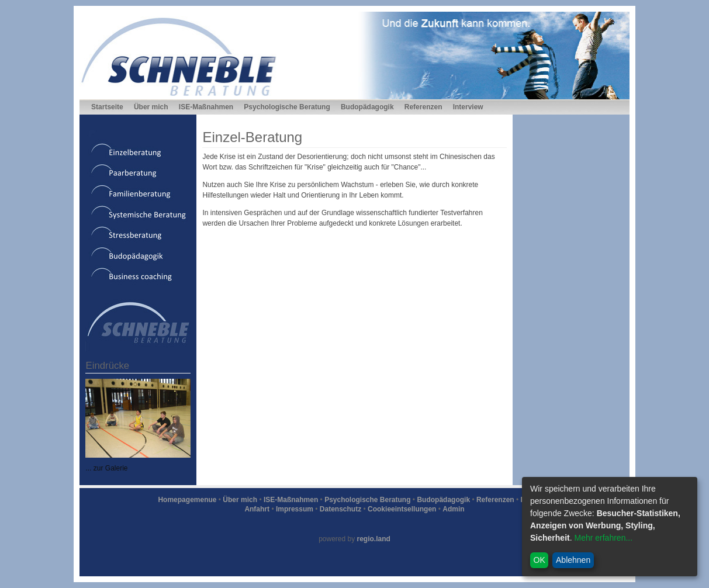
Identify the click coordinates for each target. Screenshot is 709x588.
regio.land (374, 539)
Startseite (107, 107)
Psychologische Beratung (287, 107)
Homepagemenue (187, 500)
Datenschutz (340, 509)
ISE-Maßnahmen (206, 107)
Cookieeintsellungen (402, 509)
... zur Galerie (106, 468)
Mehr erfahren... (603, 538)
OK (539, 560)
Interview (468, 107)
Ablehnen (573, 560)
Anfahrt (257, 509)
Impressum (295, 509)
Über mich (151, 107)
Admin (453, 509)
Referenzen (423, 107)
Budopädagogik (367, 107)
